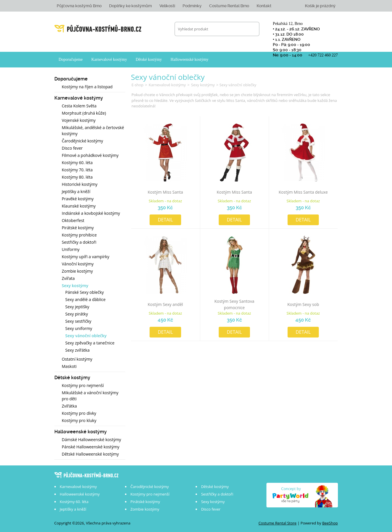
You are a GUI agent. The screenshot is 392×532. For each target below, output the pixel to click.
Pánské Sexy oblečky (85, 292)
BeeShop (330, 523)
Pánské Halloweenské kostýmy (91, 447)
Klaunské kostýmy (79, 206)
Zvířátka (69, 406)
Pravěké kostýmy (78, 199)
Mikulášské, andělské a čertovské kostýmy (93, 131)
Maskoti (69, 366)
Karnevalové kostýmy (109, 59)
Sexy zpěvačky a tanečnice (90, 343)
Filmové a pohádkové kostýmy (90, 155)
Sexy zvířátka (78, 350)
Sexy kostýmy (75, 286)
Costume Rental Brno (229, 6)
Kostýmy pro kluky (79, 420)
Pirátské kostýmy (78, 228)
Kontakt (264, 6)
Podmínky (192, 6)
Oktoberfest (73, 220)
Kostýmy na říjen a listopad (87, 87)
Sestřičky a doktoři (79, 242)
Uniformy (71, 249)
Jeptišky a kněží (76, 191)
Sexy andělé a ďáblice (85, 299)
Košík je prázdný (320, 6)
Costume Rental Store (277, 523)
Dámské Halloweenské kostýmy (92, 440)
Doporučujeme (71, 59)
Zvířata (68, 278)
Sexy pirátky (77, 314)
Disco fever (72, 148)
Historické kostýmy (80, 184)
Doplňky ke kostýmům (130, 6)
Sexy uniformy (79, 328)
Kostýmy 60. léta (77, 163)
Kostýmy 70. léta (77, 170)
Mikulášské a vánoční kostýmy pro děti (90, 396)
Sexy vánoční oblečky (86, 336)
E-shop (138, 85)
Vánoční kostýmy (78, 264)
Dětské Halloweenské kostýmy (90, 454)
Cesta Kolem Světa (79, 106)
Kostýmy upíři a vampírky (86, 257)
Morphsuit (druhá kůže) (84, 113)
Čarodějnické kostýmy (83, 141)
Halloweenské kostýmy (190, 59)
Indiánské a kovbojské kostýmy (91, 213)
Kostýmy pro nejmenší (83, 385)
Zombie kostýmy (77, 271)
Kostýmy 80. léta (77, 177)
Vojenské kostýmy (79, 120)
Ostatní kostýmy (77, 359)
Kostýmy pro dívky (79, 413)
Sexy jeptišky (77, 307)
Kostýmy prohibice (79, 235)
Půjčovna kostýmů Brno (79, 6)
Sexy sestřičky (78, 321)
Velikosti (167, 6)
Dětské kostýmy (149, 59)
